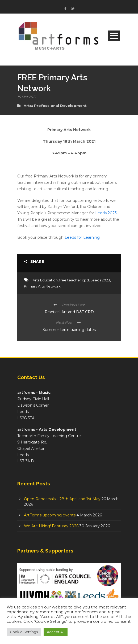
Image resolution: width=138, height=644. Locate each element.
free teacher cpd (74, 280)
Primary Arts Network (42, 286)
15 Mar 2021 (27, 97)
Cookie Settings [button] (24, 632)
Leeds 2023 (106, 213)
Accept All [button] (56, 632)
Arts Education (45, 280)
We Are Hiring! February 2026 (51, 526)
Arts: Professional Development (55, 106)
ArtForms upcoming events (50, 515)
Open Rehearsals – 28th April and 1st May (62, 499)
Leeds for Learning (82, 237)
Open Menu (114, 36)
